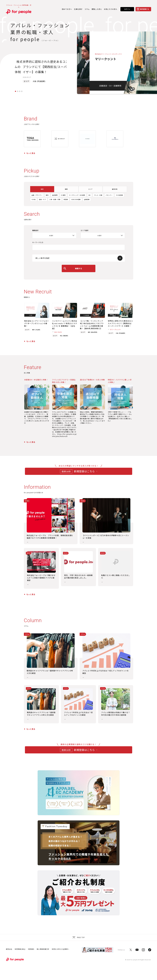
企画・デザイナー (37, 195)
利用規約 (31, 949)
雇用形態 (115, 189)
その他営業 (119, 195)
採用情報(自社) (20, 949)
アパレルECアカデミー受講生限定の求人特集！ (64, 381)
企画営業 (87, 199)
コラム (87, 9)
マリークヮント (115, 329)
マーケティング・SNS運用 (77, 195)
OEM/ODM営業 (76, 199)
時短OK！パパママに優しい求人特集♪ (120, 381)
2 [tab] (18, 91)
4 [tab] (22, 91)
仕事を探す (78, 9)
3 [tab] (20, 91)
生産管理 (55, 195)
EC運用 (63, 195)
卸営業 (66, 199)
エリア (90, 189)
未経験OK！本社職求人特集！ (36, 380)
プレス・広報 (98, 195)
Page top (78, 937)
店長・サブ (42, 199)
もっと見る (31, 153)
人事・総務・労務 (55, 199)
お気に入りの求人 (111, 9)
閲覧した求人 (97, 9)
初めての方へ (67, 9)
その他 (34, 199)
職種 (42, 189)
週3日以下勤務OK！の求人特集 (92, 380)
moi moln (58, 332)
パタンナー (109, 195)
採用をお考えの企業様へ (61, 949)
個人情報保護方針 (43, 949)
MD (90, 195)
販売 (47, 195)
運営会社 (9, 949)
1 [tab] (15, 91)
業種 (66, 189)
